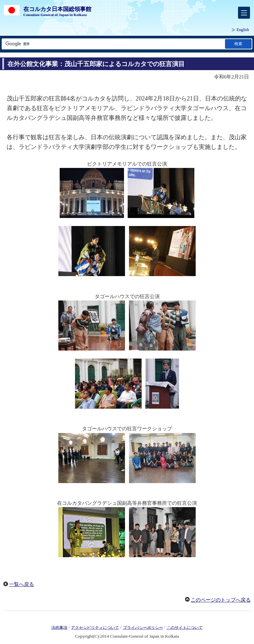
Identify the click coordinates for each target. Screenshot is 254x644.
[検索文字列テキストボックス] (113, 44)
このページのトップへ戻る (221, 600)
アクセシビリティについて (95, 627)
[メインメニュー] (244, 13)
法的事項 (59, 627)
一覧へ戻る (21, 584)
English (243, 30)
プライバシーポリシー (143, 627)
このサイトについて (185, 627)
